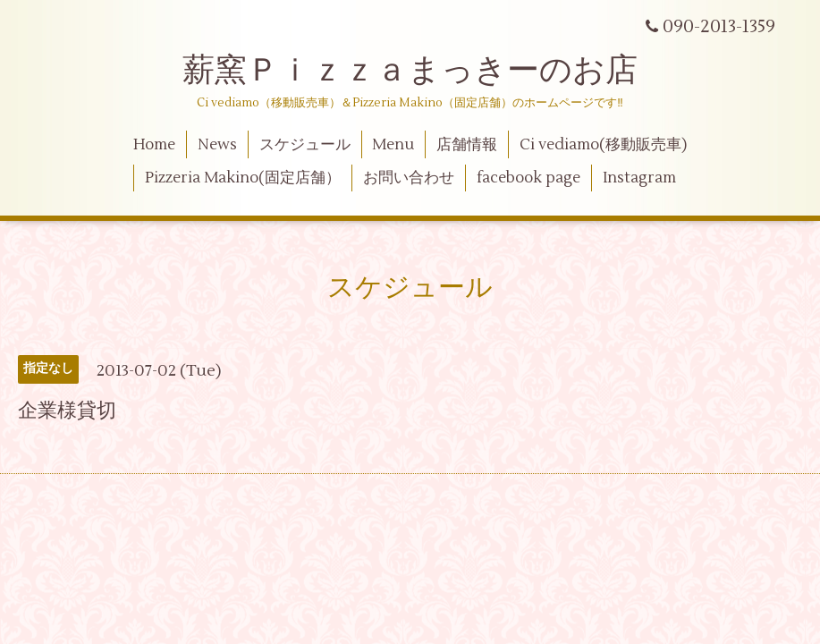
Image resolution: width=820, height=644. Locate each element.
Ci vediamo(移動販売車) (603, 145)
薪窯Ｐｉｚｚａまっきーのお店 (426, 71)
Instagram (639, 178)
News (217, 145)
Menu (393, 145)
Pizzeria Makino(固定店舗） (243, 178)
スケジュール (305, 145)
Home (154, 145)
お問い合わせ (409, 178)
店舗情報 (467, 145)
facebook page (528, 178)
